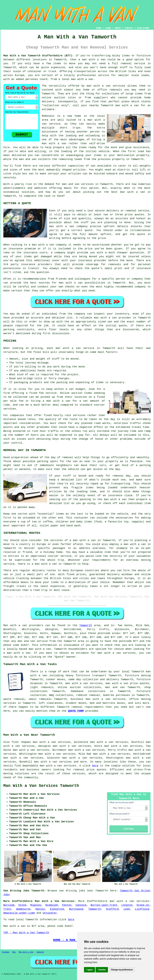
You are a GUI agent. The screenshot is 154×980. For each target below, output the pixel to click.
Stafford (112, 909)
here (95, 766)
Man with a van (15, 625)
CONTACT (129, 28)
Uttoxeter (50, 913)
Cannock (81, 905)
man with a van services (58, 766)
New (14, 952)
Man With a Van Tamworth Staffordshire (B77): (39, 56)
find (15, 742)
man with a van (40, 649)
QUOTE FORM (76, 711)
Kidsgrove (57, 909)
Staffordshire (97, 901)
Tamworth (86, 625)
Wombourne (23, 909)
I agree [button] (89, 970)
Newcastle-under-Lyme (19, 913)
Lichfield (142, 909)
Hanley (40, 909)
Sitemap (6, 952)
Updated (40, 952)
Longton (127, 905)
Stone (22, 905)
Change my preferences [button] (122, 970)
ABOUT (118, 28)
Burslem (9, 905)
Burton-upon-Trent (104, 905)
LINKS (108, 28)
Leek (127, 909)
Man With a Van (26, 952)
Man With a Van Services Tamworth (41, 786)
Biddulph (52, 905)
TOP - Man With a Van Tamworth (26, 933)
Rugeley (36, 905)
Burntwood (76, 909)
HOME (99, 28)
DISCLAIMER (143, 28)
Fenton (67, 905)
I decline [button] (102, 970)
